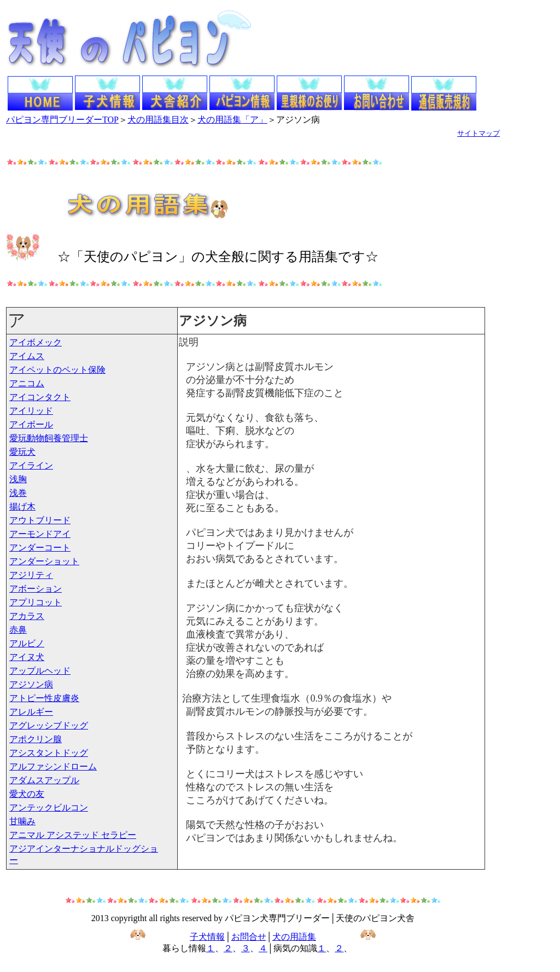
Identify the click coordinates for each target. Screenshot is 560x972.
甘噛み (22, 821)
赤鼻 (18, 630)
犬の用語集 (294, 937)
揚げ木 (22, 507)
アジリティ (31, 575)
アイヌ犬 (27, 657)
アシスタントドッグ (49, 753)
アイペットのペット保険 (57, 370)
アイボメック (36, 342)
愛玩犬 (22, 452)
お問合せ (249, 937)
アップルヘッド (40, 671)
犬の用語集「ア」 (232, 120)
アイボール (31, 424)
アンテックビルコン (49, 808)
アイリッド (31, 411)
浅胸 (18, 479)
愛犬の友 (27, 794)
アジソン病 (31, 684)
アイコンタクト (40, 397)
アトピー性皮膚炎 (44, 698)
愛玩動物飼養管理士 (49, 438)
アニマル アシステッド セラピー (73, 835)
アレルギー (31, 712)
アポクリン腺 (36, 739)
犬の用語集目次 (158, 120)
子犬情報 (207, 937)
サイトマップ (479, 133)
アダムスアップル (44, 780)
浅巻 (18, 493)
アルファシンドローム (53, 766)
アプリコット (36, 602)
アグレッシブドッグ (49, 725)
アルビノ (27, 643)
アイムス (27, 356)
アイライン (31, 465)
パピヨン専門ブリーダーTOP (62, 120)
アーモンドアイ (40, 534)
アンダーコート (40, 548)
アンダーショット (44, 561)
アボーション (36, 589)
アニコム (27, 383)
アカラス (27, 616)
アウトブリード (40, 520)
